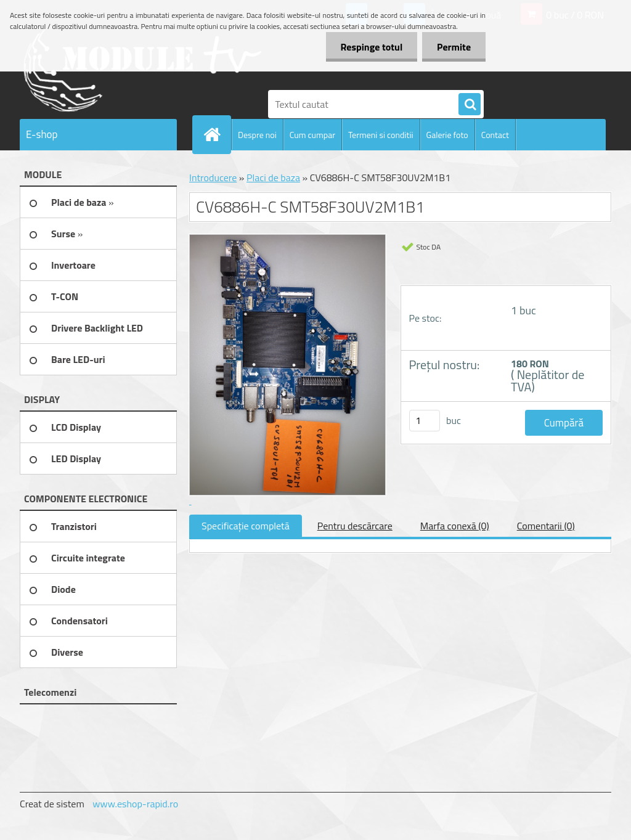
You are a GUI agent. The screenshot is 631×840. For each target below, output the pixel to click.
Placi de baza (273, 177)
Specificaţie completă (246, 526)
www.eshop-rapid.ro (135, 804)
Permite (453, 47)
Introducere (213, 177)
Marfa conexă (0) (455, 526)
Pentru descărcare (355, 526)
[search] (470, 105)
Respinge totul (369, 47)
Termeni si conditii (381, 135)
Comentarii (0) (546, 526)
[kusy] (425, 421)
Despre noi (257, 135)
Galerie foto (447, 135)
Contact (495, 135)
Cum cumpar (312, 135)
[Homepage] (217, 134)
